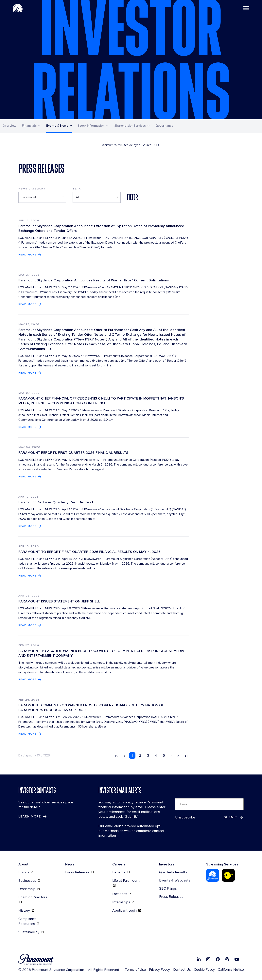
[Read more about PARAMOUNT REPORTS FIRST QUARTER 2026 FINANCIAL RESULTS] (30, 477)
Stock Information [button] (91, 126)
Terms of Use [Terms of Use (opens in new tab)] (135, 969)
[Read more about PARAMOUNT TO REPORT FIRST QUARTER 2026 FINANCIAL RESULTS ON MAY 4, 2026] (30, 576)
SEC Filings (168, 888)
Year (77, 188)
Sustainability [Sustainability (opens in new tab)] (31, 932)
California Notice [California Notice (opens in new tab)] (231, 969)
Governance (164, 126)
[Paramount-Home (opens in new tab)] (18, 8)
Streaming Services (222, 864)
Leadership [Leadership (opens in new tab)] (29, 889)
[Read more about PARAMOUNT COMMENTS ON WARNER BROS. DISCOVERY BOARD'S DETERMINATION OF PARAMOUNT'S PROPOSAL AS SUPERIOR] (30, 734)
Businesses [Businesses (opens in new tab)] (29, 880)
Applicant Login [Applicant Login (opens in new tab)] (127, 910)
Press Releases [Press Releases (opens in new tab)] (79, 872)
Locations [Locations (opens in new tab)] (122, 894)
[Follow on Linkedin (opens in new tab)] (199, 959)
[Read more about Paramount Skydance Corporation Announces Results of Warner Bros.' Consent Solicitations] (30, 304)
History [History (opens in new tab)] (26, 910)
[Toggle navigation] (246, 8)
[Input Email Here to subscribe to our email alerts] (210, 804)
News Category (32, 188)
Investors (167, 864)
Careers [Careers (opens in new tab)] (119, 864)
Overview (9, 126)
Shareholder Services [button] (130, 126)
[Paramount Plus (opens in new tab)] (213, 875)
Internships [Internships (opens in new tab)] (123, 902)
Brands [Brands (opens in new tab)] (26, 872)
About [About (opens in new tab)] (23, 864)
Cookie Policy (204, 969)
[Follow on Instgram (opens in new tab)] (208, 959)
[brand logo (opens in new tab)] (69, 959)
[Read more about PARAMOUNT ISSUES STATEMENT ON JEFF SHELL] (30, 625)
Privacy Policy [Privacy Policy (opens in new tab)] (159, 969)
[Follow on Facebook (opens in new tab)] (218, 959)
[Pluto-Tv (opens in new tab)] (228, 875)
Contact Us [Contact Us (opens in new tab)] (182, 969)
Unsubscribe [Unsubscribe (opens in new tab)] (185, 817)
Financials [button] (29, 126)
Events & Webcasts (175, 880)
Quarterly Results (173, 872)
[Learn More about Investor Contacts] (33, 817)
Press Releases (171, 896)
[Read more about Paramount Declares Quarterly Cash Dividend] (30, 526)
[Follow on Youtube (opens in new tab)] (237, 959)
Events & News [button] (57, 126)
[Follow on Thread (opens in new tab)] (227, 959)
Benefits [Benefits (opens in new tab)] (121, 872)
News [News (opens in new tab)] (70, 864)
